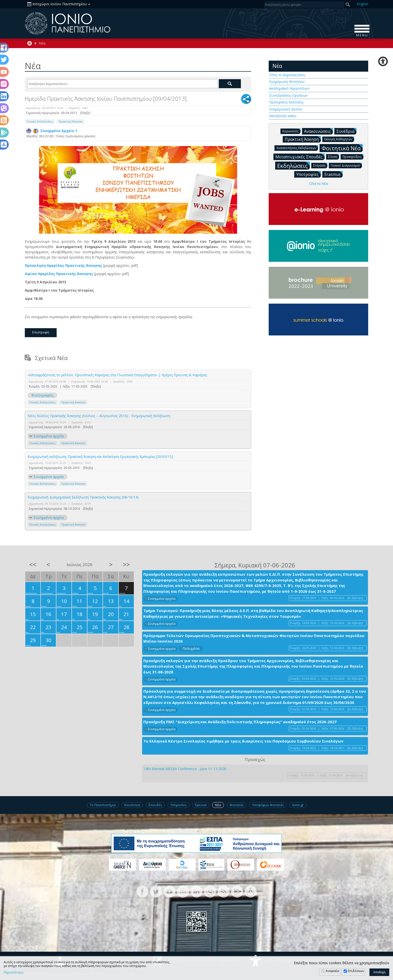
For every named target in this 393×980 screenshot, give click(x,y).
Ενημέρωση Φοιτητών (287, 82)
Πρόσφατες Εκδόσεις (286, 102)
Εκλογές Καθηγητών (339, 139)
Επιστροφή (41, 332)
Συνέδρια (346, 131)
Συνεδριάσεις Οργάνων (288, 95)
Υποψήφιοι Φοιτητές (268, 805)
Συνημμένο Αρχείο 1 (52, 131)
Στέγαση (320, 165)
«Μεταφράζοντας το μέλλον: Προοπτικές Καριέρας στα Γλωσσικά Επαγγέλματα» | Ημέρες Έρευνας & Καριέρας (117, 375)
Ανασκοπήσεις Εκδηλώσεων (297, 148)
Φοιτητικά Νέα (342, 148)
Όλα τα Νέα (319, 183)
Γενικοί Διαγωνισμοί (346, 165)
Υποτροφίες (309, 174)
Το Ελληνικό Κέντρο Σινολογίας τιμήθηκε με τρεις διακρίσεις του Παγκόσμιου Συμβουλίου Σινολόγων (243, 741)
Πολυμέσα (191, 648)
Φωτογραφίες (42, 395)
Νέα (42, 43)
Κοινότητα (132, 805)
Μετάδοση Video (283, 116)
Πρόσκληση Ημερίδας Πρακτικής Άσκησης (64, 265)
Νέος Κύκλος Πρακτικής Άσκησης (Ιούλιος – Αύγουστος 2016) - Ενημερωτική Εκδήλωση (99, 416)
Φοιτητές (237, 805)
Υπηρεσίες (178, 805)
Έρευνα (201, 805)
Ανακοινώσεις (318, 131)
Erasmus (333, 174)
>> (126, 564)
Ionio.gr (298, 805)
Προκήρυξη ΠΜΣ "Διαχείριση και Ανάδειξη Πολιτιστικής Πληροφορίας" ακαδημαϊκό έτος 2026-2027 (240, 722)
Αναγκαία (332, 971)
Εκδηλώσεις (293, 165)
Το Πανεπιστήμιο (103, 805)
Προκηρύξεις (353, 156)
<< (33, 564)
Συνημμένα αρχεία (49, 436)
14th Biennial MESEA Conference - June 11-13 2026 (185, 769)
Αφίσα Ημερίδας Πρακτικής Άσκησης (59, 274)
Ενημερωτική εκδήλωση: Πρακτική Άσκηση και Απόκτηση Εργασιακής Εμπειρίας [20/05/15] (100, 457)
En (363, 4)
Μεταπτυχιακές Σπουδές (300, 157)
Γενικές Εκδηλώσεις (40, 121)
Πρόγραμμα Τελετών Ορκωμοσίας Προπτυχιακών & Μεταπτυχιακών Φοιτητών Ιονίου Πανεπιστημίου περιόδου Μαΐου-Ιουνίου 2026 (254, 638)
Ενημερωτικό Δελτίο (286, 109)
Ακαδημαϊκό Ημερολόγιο (289, 88)
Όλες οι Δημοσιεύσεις (287, 75)
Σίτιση (334, 156)
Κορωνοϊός (291, 131)
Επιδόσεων (356, 971)
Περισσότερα (14, 972)
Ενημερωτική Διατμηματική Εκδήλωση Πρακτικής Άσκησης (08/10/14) (83, 497)
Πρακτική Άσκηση (71, 121)
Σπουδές (155, 805)
